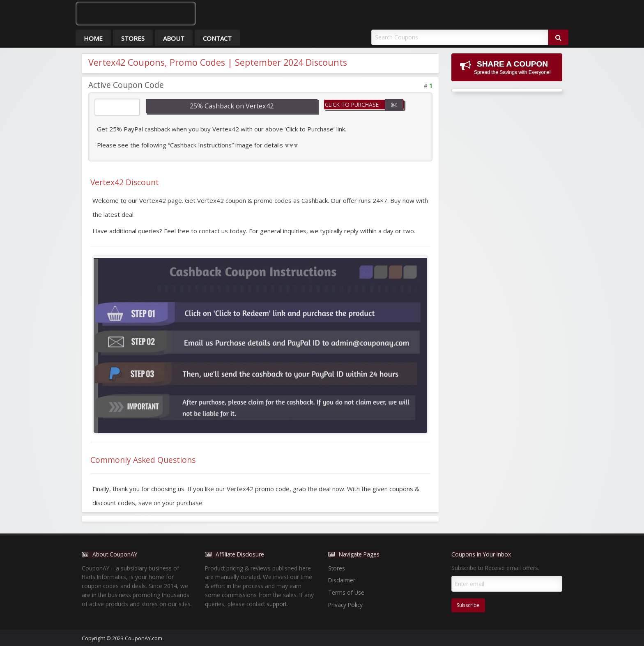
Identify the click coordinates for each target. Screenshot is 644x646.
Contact (217, 38)
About (174, 38)
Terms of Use (346, 592)
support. (277, 604)
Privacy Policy (345, 605)
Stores (133, 38)
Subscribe (468, 605)
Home (93, 38)
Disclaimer (342, 580)
